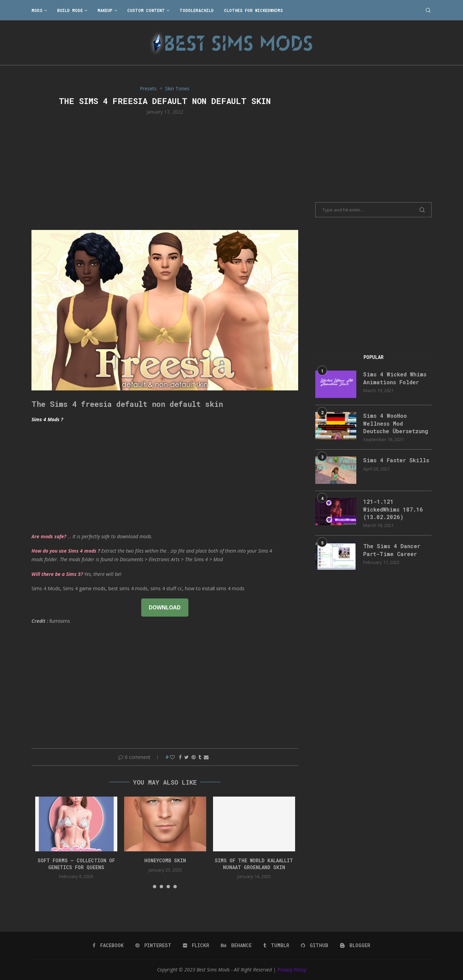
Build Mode (70, 10)
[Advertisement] (165, 172)
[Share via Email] (206, 757)
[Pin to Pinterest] (194, 757)
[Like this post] (172, 757)
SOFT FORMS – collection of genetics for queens (76, 864)
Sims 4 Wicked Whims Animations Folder (395, 378)
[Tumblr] (276, 945)
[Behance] (236, 945)
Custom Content (146, 10)
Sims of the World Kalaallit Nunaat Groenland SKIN (254, 864)
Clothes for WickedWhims (253, 10)
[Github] (315, 945)
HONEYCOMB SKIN (165, 860)
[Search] (428, 10)
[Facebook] (108, 945)
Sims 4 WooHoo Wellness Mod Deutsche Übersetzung (396, 423)
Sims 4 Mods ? (47, 419)
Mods (37, 10)
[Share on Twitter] (187, 757)
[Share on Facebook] (180, 757)
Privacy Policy (292, 970)
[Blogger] (355, 945)
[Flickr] (196, 945)
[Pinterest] (153, 945)
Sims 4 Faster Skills (396, 460)
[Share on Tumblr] (200, 757)
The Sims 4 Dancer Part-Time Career (392, 550)
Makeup (105, 10)
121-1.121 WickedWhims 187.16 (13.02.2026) (393, 509)
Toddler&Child (197, 10)
